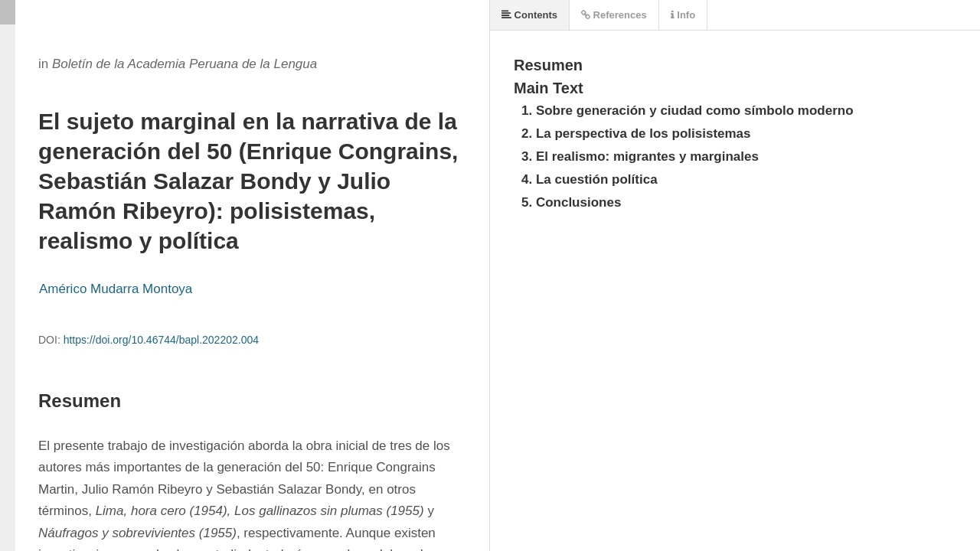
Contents (529, 15)
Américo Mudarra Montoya (116, 289)
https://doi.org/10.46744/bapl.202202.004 (161, 340)
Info (683, 15)
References (614, 15)
